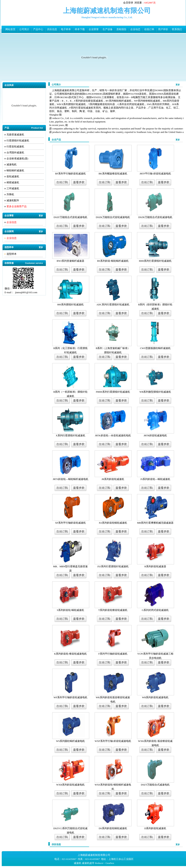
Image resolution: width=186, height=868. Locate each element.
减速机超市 (88, 863)
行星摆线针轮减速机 (18, 141)
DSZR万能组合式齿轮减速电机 (155, 217)
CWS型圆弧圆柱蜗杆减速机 (155, 348)
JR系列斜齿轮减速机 (113, 479)
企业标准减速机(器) (17, 158)
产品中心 (38, 29)
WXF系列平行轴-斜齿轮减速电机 (113, 741)
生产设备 (108, 29)
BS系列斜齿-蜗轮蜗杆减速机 (113, 261)
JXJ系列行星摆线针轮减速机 (113, 566)
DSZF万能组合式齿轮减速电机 (70, 217)
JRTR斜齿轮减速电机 (155, 435)
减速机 (78, 863)
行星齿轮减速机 (15, 147)
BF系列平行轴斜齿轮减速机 (70, 174)
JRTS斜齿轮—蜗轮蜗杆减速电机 (70, 479)
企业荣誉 (94, 29)
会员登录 (128, 3)
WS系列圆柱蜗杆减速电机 (71, 741)
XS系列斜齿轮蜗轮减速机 (113, 523)
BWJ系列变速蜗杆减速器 (70, 261)
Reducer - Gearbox (105, 863)
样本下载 (80, 29)
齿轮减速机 (13, 176)
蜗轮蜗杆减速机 (15, 170)
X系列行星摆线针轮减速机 (70, 435)
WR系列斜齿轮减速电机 (155, 697)
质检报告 (121, 29)
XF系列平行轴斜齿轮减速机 (71, 523)
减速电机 (12, 164)
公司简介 (24, 29)
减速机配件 (13, 200)
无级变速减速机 (15, 135)
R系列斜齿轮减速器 (155, 566)
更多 (41, 216)
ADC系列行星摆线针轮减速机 (113, 304)
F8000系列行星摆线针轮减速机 (113, 392)
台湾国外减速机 (15, 152)
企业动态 (135, 29)
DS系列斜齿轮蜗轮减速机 (113, 828)
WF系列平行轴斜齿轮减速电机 (71, 697)
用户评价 (163, 29)
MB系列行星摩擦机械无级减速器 (155, 523)
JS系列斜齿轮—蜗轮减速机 (155, 479)
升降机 (10, 194)
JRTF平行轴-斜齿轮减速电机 (155, 174)
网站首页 (10, 29)
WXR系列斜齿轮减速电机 (70, 785)
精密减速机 (13, 182)
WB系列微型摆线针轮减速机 (155, 392)
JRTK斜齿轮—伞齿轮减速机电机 (113, 435)
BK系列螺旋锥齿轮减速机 (113, 174)
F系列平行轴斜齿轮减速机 (113, 654)
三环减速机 (13, 188)
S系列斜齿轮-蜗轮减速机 (71, 610)
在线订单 (149, 29)
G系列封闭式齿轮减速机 (155, 610)
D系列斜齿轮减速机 (155, 828)
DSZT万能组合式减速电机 (155, 785)
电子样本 (66, 29)
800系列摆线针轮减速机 (70, 304)
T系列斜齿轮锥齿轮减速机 (113, 610)
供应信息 (52, 29)
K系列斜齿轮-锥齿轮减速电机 (71, 654)
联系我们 (177, 29)
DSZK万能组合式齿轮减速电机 (113, 217)
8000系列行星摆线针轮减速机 (155, 261)
